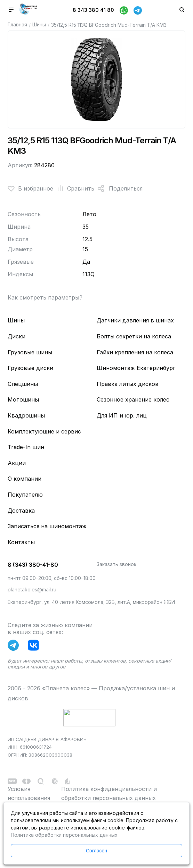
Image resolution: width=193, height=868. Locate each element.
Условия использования (29, 793)
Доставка (21, 511)
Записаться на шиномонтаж (47, 526)
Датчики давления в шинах (135, 320)
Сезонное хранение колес (133, 399)
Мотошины (23, 399)
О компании (25, 479)
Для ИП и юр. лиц (122, 415)
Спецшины (23, 384)
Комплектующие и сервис (44, 431)
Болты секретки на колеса (134, 336)
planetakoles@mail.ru (32, 589)
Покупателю (25, 495)
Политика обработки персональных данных (64, 835)
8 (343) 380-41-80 (33, 565)
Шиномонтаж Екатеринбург (136, 368)
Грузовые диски (30, 368)
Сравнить (74, 188)
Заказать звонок (116, 564)
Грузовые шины (30, 352)
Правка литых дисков (128, 384)
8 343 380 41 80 (93, 10)
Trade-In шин (26, 447)
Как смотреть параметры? (45, 297)
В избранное (30, 188)
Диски (17, 336)
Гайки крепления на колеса (135, 352)
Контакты (21, 542)
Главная (17, 24)
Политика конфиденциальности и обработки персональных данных (109, 793)
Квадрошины (26, 415)
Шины (39, 24)
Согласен (96, 851)
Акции (17, 463)
